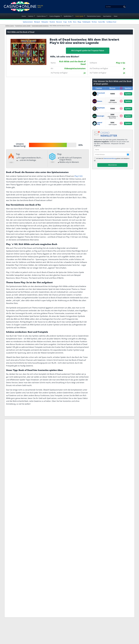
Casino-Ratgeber (55, 16)
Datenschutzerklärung (110, 158)
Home (24, 16)
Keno (75, 22)
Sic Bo (70, 22)
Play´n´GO (78, 176)
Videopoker (45, 22)
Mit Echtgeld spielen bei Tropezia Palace (88, 50)
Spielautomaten (28, 22)
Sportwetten (107, 16)
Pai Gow (94, 22)
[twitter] (18, 472)
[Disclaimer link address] (18, 464)
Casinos (31, 16)
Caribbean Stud (111, 22)
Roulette (52, 22)
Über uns (63, 463)
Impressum (64, 458)
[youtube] (24, 472)
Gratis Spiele (79, 16)
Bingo (79, 22)
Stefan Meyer (27, 425)
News (116, 16)
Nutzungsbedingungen (70, 468)
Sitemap (63, 489)
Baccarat (59, 22)
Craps (65, 22)
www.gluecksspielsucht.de (42, 497)
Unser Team (65, 484)
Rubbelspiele (86, 22)
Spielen (128, 94)
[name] (113, 149)
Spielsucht (64, 479)
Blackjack (37, 22)
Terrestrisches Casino (94, 16)
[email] (110, 154)
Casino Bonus (41, 16)
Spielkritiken (68, 16)
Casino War (102, 22)
